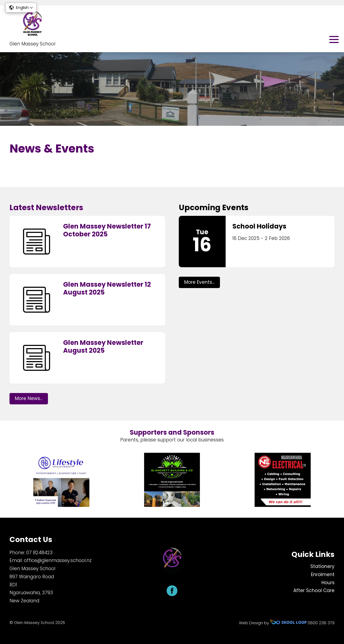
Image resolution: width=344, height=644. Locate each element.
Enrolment (323, 574)
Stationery (322, 566)
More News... (29, 398)
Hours (328, 583)
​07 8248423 (39, 553)
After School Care (314, 590)
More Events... (199, 282)
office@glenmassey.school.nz (58, 560)
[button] (21, 8)
